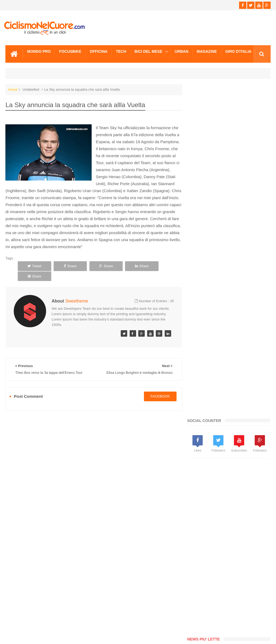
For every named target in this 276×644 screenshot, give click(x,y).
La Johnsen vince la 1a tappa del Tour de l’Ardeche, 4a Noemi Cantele (242, 473)
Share (66, 266)
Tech (121, 51)
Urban (182, 51)
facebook (158, 386)
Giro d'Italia (238, 51)
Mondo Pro (39, 51)
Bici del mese (148, 51)
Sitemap (79, 620)
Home (13, 89)
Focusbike (70, 51)
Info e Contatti (48, 620)
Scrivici (17, 620)
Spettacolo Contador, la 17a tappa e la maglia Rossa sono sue (241, 439)
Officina (99, 51)
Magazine (207, 51)
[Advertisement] (232, 215)
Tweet (33, 266)
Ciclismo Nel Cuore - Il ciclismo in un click (142, 636)
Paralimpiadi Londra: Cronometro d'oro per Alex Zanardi (240, 351)
